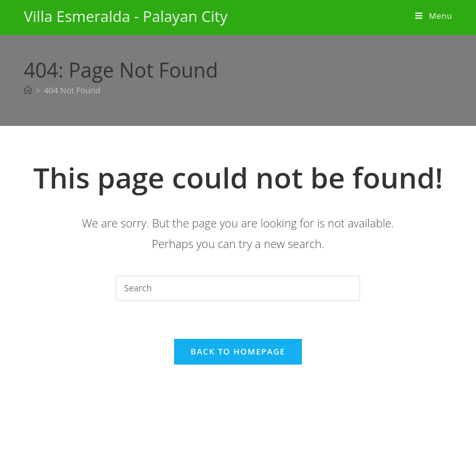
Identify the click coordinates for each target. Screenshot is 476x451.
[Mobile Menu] (434, 16)
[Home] (28, 90)
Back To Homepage (238, 351)
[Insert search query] (238, 288)
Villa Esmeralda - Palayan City (126, 16)
